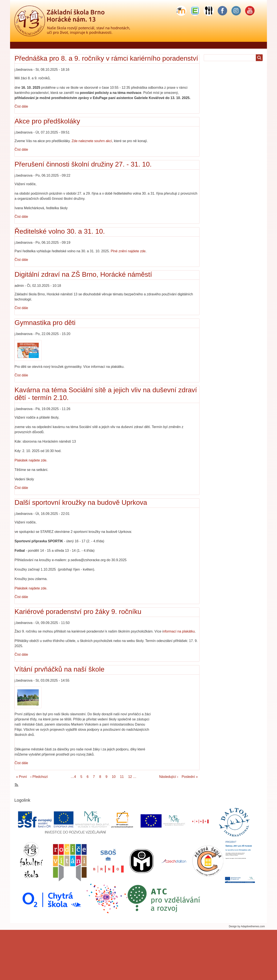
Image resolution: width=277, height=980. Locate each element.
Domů (21, 45)
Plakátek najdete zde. (31, 460)
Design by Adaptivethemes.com (247, 926)
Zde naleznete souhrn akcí (92, 141)
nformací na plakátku (179, 631)
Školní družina (183, 45)
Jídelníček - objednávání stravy (83, 45)
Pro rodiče (140, 45)
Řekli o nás (43, 45)
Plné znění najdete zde (128, 251)
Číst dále (21, 106)
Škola (120, 45)
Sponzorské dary (250, 45)
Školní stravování (215, 45)
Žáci (160, 45)
